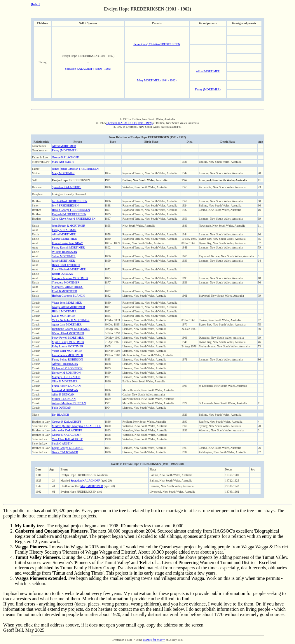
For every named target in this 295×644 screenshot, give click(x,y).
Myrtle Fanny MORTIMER (68, 342)
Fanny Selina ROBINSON (67, 359)
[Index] (35, 4)
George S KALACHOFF (67, 435)
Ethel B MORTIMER (64, 291)
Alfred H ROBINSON (65, 364)
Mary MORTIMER (63, 173)
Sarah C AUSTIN (62, 443)
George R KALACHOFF (67, 422)
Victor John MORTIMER (67, 303)
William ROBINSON (64, 252)
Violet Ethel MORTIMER (67, 351)
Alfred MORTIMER (208, 71)
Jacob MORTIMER (63, 261)
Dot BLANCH (61, 415)
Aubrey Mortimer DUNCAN (69, 403)
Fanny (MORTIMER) (208, 89)
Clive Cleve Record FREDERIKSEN (74, 219)
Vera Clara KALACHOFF (67, 439)
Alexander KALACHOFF (67, 430)
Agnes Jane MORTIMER (67, 324)
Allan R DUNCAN (63, 394)
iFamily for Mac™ (154, 640)
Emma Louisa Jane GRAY (67, 243)
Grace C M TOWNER (65, 452)
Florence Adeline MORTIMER (70, 278)
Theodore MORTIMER (66, 282)
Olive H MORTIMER (65, 381)
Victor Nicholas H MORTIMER (71, 320)
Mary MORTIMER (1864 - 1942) (157, 80)
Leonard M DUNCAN (65, 390)
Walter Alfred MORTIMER (68, 333)
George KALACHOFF (65, 157)
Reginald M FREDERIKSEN (69, 214)
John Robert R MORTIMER (69, 226)
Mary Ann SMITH (63, 162)
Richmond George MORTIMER (71, 329)
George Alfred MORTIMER (68, 307)
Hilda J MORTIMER (64, 311)
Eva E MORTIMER (64, 316)
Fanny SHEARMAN (64, 230)
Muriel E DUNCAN (64, 399)
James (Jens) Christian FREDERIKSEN (157, 44)
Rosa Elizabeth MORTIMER (69, 269)
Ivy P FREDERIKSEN (65, 205)
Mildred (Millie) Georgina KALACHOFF (76, 426)
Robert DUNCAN (63, 274)
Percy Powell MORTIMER (68, 338)
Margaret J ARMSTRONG (68, 287)
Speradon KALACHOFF (67, 187)
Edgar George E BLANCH (68, 448)
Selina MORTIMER (64, 256)
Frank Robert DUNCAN (66, 386)
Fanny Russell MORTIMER (68, 247)
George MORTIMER (64, 239)
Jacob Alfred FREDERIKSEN (70, 201)
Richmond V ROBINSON (67, 368)
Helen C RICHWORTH (66, 265)
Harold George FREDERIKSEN (71, 210)
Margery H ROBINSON (66, 377)
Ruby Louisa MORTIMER (68, 346)
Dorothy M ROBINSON (66, 373)
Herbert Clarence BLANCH (68, 296)
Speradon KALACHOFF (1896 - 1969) (88, 69)
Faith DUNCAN (62, 408)
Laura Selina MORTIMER (68, 355)
